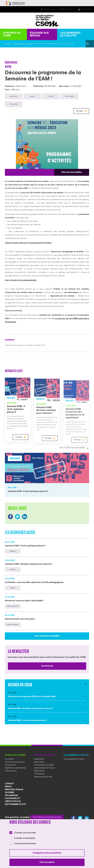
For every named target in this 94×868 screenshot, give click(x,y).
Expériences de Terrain (44, 768)
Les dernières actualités (70, 34)
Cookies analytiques (25, 838)
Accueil (8, 44)
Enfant (51, 96)
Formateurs (29, 345)
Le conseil (9, 759)
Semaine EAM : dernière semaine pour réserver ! (46, 416)
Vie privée (10, 793)
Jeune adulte (70, 96)
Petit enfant (14, 104)
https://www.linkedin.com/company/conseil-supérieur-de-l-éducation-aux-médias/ (25, 517)
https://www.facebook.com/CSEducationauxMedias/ (10, 517)
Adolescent (14, 96)
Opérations (11, 62)
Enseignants (19, 345)
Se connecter (87, 9)
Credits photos (13, 801)
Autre (43, 345)
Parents (37, 345)
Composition (11, 765)
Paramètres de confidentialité (47, 817)
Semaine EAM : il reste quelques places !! (16, 413)
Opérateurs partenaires (15, 768)
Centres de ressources (15, 762)
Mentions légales (14, 790)
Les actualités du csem (74, 759)
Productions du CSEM (44, 765)
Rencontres (39, 762)
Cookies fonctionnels (25, 833)
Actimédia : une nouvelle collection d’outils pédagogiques (34, 582)
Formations (39, 774)
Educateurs (9, 345)
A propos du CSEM (12, 34)
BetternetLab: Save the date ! (20, 619)
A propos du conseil (15, 755)
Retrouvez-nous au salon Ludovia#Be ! (24, 601)
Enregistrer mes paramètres (47, 853)
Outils (8, 66)
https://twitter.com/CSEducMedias (18, 517)
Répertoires (39, 771)
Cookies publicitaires (25, 844)
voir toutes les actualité (47, 636)
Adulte (32, 96)
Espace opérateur (67, 9)
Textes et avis (11, 771)
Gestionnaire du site (15, 804)
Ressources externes (43, 777)
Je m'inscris (47, 666)
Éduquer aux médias (39, 34)
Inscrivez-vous (49, 9)
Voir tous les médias (72, 172)
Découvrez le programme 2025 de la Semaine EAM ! (32, 697)
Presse (8, 787)
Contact (9, 784)
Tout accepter (47, 862)
